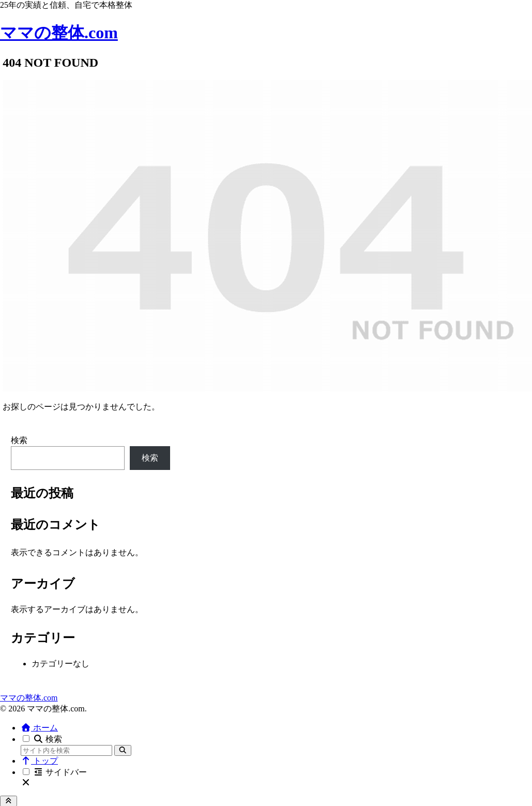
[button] (123, 750)
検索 (19, 440)
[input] (66, 750)
